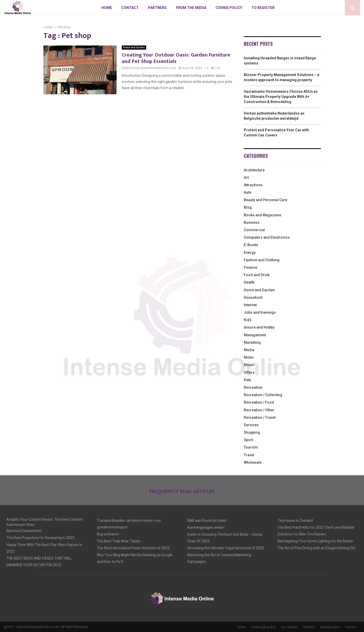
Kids (248, 320)
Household (253, 298)
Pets (248, 380)
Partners (157, 8)
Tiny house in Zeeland (295, 521)
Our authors (290, 627)
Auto (248, 192)
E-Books (251, 245)
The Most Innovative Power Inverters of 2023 (133, 548)
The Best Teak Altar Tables (119, 541)
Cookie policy (229, 8)
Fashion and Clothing (262, 260)
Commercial (254, 230)
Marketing (252, 342)
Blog (248, 207)
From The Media (191, 8)
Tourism (251, 447)
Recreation (253, 387)
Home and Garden (134, 47)
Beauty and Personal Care (265, 200)
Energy (250, 253)
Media (249, 350)
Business (252, 222)
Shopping (252, 432)
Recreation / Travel (260, 417)
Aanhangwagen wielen (206, 527)
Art (246, 178)
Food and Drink (257, 275)
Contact (130, 8)
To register (263, 8)
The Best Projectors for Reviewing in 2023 (40, 538)
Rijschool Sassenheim (24, 531)
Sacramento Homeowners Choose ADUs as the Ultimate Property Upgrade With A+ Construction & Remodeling (281, 96)
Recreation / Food (259, 402)
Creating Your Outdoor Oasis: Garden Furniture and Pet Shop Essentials (176, 58)
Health (249, 282)
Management (255, 335)
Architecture (254, 170)
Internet (250, 305)
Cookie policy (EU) (263, 627)
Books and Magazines (263, 215)
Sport (248, 440)
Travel (249, 455)
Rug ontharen (108, 534)
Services (251, 425)
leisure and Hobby (259, 327)
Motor (249, 357)
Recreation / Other (259, 410)
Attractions (253, 185)
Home (107, 8)
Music (249, 365)
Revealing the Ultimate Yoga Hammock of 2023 (226, 548)
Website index (330, 627)
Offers (249, 373)
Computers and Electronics (267, 237)
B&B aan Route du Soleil (207, 521)
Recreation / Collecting (263, 395)
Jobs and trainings (260, 312)
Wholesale (253, 462)
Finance (250, 267)
